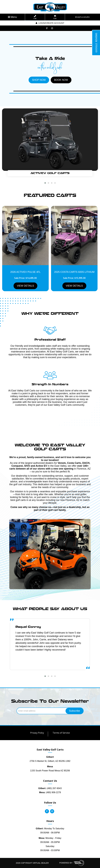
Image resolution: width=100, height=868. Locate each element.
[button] (45, 183)
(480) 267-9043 (50, 788)
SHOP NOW (39, 80)
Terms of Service (61, 733)
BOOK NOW (61, 80)
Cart (55, 17)
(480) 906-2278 (50, 792)
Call (35, 17)
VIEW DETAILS (26, 286)
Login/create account (50, 23)
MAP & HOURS (82, 17)
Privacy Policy (37, 733)
